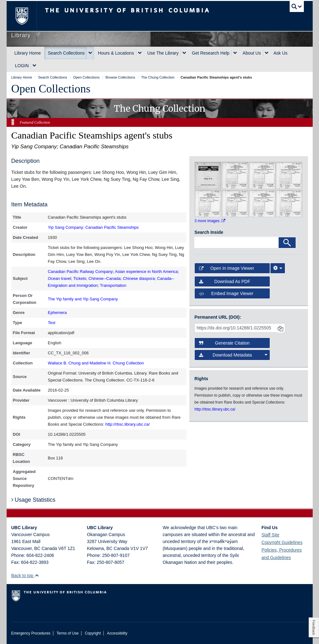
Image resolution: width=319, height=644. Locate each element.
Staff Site (271, 535)
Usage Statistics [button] (33, 500)
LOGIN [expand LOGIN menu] (22, 66)
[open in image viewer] (208, 175)
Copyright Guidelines (282, 542)
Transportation (113, 285)
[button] (37, 575)
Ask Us (281, 53)
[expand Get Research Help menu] (235, 53)
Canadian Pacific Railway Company (80, 272)
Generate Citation (224, 343)
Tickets (80, 278)
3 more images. (210, 221)
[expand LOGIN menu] (34, 66)
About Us (252, 53)
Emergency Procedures (31, 633)
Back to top (25, 576)
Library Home (28, 53)
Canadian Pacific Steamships (112, 227)
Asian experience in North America (146, 272)
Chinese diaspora (139, 278)
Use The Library (163, 53)
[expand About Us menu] (267, 53)
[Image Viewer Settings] (278, 268)
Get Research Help (211, 53)
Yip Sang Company (66, 227)
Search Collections (66, 53)
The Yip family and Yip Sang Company (83, 299)
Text (52, 323)
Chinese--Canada (104, 278)
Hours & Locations (116, 53)
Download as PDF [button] (225, 281)
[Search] (287, 243)
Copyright (93, 633)
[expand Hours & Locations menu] (140, 53)
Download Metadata (233, 355)
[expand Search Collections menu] (90, 53)
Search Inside (209, 232)
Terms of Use (68, 633)
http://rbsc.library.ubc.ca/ (128, 424)
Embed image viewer (226, 293)
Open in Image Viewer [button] (227, 268)
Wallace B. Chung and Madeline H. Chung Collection (96, 363)
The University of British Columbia (26, 16)
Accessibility (117, 633)
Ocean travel (60, 278)
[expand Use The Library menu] (184, 53)
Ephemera (57, 313)
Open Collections (51, 89)
